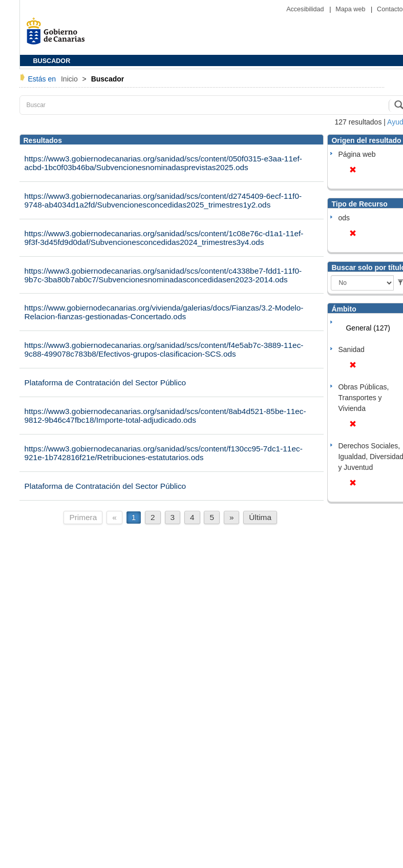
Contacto (390, 9)
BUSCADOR (52, 61)
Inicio (70, 79)
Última (260, 517)
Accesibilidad (306, 9)
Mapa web (351, 9)
